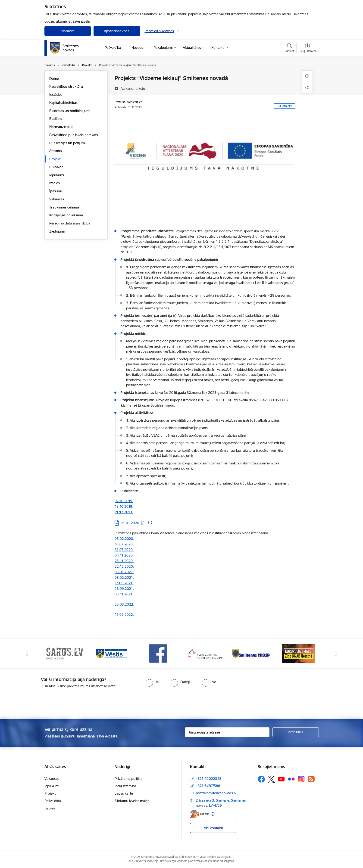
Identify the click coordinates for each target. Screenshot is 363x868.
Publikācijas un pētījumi (67, 143)
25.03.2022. (124, 604)
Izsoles (55, 183)
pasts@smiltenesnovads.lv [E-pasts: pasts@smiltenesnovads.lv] (216, 793)
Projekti (55, 159)
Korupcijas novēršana (66, 215)
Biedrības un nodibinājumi (70, 111)
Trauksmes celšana (64, 207)
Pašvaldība (53, 801)
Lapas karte (124, 793)
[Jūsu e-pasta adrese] (227, 732)
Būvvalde (56, 167)
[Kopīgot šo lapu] (307, 88)
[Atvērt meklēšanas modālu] (290, 49)
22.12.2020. (124, 566)
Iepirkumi (57, 175)
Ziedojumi (57, 231)
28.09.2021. (124, 589)
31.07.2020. (124, 550)
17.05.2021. (124, 583)
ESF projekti (285, 106)
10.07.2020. (124, 544)
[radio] (152, 682)
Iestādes (56, 95)
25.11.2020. (124, 561)
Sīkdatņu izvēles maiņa (132, 801)
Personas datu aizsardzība (70, 223)
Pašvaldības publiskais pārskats (74, 135)
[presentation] (190, 702)
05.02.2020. (124, 539)
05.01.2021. (124, 572)
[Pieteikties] (296, 732)
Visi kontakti (213, 828)
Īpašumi (55, 191)
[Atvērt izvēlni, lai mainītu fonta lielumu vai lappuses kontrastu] (308, 49)
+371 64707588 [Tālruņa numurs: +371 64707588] (208, 786)
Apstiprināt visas (117, 31)
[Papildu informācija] (150, 523)
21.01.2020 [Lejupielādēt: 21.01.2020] (130, 523)
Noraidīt (67, 31)
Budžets (56, 119)
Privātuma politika (128, 779)
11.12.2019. (124, 512)
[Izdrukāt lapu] (307, 76)
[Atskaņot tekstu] (133, 88)
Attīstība (56, 151)
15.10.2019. (124, 506)
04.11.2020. (124, 555)
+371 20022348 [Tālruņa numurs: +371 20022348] (209, 779)
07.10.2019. (124, 501)
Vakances (57, 199)
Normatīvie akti (61, 127)
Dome (54, 79)
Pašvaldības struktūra (66, 86)
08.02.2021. (124, 577)
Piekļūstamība (125, 786)
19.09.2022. (124, 614)
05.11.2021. (124, 594)
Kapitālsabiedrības (63, 103)
